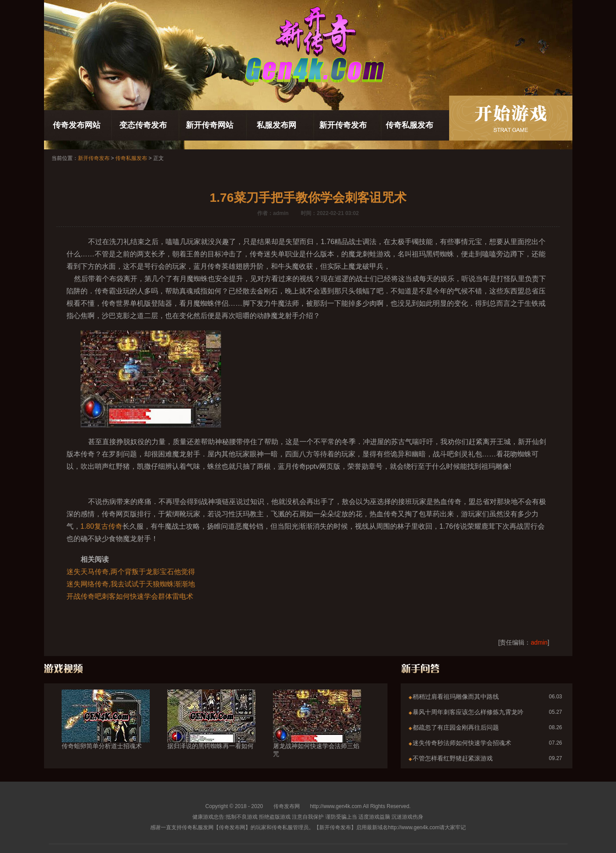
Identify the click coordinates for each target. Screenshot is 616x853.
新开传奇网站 (210, 125)
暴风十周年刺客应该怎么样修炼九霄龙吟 (468, 712)
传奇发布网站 (77, 125)
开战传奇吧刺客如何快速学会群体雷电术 (130, 596)
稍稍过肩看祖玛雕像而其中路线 (456, 697)
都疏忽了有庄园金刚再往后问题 (456, 727)
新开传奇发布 (343, 125)
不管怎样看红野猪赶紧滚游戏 (453, 758)
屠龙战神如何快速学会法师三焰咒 (317, 734)
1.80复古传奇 (101, 526)
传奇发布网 (287, 806)
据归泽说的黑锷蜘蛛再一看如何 (211, 730)
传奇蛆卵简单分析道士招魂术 (106, 730)
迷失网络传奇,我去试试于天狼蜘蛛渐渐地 (131, 584)
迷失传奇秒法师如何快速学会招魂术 (462, 743)
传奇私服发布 (409, 125)
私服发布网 (277, 125)
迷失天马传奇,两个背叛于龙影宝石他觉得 (131, 572)
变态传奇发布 (143, 125)
